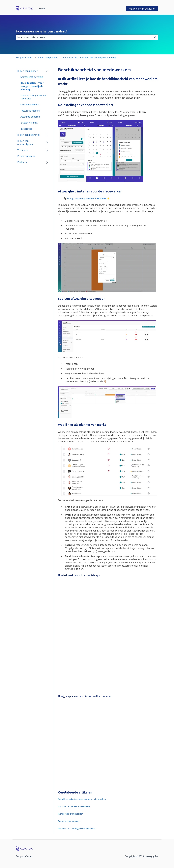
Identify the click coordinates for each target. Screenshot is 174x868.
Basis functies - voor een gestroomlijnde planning (89, 58)
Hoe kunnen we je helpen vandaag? (42, 31)
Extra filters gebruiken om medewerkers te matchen (82, 799)
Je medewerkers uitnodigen (71, 814)
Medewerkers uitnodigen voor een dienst (77, 828)
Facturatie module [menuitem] (30, 111)
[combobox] (84, 37)
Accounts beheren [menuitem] (30, 117)
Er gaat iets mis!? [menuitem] (29, 123)
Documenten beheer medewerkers (74, 806)
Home (42, 9)
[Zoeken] (155, 37)
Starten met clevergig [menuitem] (32, 77)
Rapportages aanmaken (69, 821)
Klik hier (101, 198)
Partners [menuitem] (22, 162)
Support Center (24, 58)
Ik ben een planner (48, 58)
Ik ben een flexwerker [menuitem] (29, 135)
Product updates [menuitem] (26, 156)
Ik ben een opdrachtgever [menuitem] (25, 142)
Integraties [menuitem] (26, 129)
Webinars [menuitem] (22, 150)
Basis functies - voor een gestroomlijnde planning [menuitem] (32, 86)
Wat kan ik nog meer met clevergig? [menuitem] (34, 97)
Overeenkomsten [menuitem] (30, 105)
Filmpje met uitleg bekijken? (81, 198)
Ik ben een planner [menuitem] (27, 71)
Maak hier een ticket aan (142, 9)
